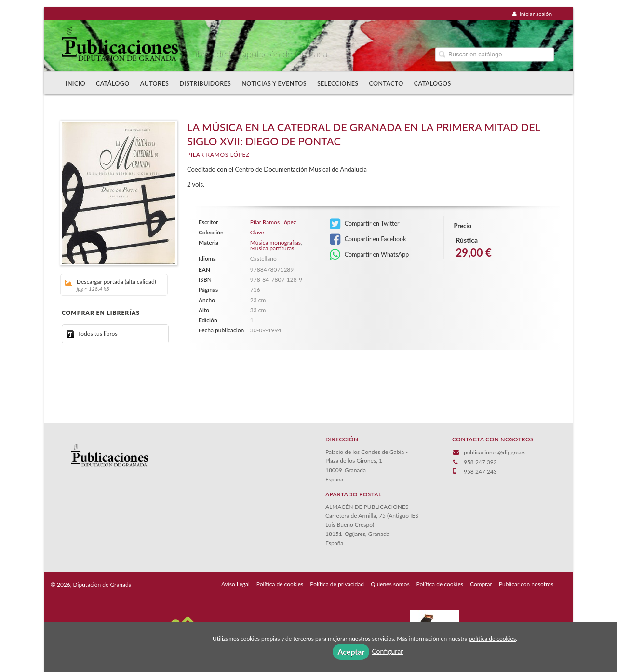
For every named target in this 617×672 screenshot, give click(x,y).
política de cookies (492, 638)
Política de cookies (280, 584)
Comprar (481, 584)
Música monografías (275, 242)
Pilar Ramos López (218, 155)
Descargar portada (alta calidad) (111, 285)
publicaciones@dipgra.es (495, 452)
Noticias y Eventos (274, 84)
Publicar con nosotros (526, 584)
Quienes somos (390, 584)
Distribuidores (205, 84)
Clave (257, 233)
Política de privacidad (337, 584)
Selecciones (338, 84)
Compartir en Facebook (368, 239)
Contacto (386, 84)
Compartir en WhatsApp (369, 255)
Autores (155, 84)
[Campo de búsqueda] (495, 54)
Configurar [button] (387, 651)
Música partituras (272, 248)
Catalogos (433, 84)
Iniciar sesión (532, 14)
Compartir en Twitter (365, 224)
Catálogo (113, 84)
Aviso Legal (235, 584)
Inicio (75, 84)
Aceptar (351, 651)
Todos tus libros (92, 334)
